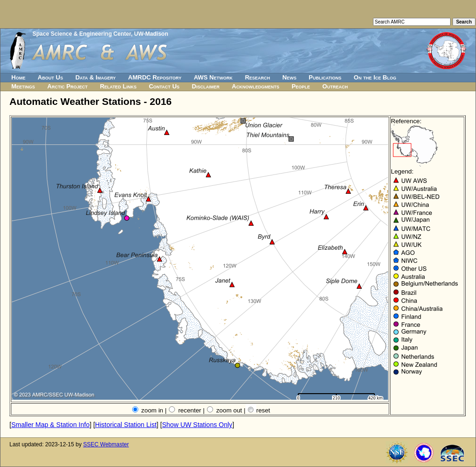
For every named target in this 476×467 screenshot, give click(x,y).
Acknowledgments (256, 86)
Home (18, 77)
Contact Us (164, 86)
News (289, 77)
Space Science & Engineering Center (82, 34)
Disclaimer (206, 86)
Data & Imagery (95, 77)
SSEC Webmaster (106, 444)
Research (258, 77)
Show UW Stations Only (197, 425)
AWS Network (213, 77)
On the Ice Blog (375, 77)
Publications (325, 77)
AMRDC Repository (155, 77)
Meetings (23, 86)
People (301, 86)
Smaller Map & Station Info (51, 425)
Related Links (118, 86)
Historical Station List (126, 425)
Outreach (335, 86)
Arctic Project (68, 86)
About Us (50, 77)
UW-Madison (151, 34)
